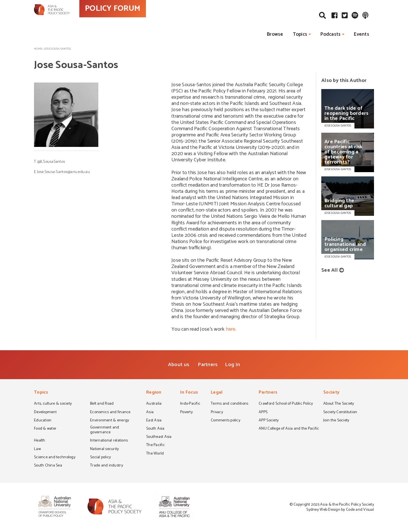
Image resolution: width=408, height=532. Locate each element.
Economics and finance (110, 413)
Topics (300, 34)
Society (331, 393)
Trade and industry (107, 466)
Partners (208, 365)
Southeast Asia (159, 437)
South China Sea (48, 466)
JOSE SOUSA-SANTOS (338, 126)
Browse (275, 34)
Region (154, 393)
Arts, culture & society (53, 404)
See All (330, 270)
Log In (232, 365)
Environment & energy (110, 421)
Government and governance (105, 430)
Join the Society (336, 421)
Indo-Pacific (190, 404)
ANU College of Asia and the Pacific (289, 429)
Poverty (186, 413)
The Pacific (156, 446)
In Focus (189, 393)
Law (37, 449)
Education (43, 421)
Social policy (100, 458)
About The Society (339, 404)
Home (38, 49)
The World (155, 454)
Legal (217, 393)
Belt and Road (102, 404)
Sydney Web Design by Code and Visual (340, 510)
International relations (109, 441)
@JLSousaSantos (51, 162)
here (231, 329)
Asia (150, 413)
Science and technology (55, 458)
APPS (263, 413)
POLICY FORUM (138, 20)
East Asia (154, 421)
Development (45, 413)
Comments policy (226, 421)
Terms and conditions (229, 404)
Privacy (217, 413)
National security (105, 449)
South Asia (155, 429)
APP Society (269, 421)
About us (179, 365)
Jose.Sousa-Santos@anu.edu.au (63, 172)
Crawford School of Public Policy (286, 404)
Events (362, 34)
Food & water (45, 429)
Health (40, 441)
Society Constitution (340, 413)
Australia (154, 404)
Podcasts (331, 34)
